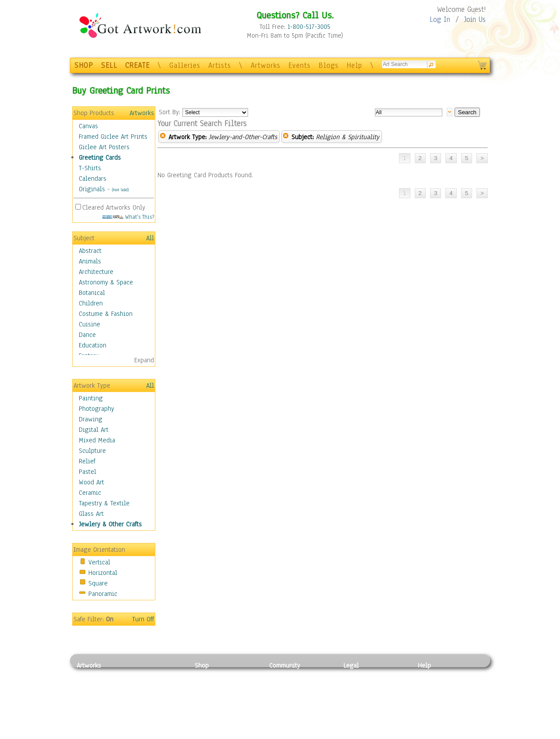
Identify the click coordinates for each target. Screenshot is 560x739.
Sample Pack (436, 685)
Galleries (185, 65)
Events (299, 65)
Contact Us (433, 675)
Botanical (92, 293)
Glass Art (91, 514)
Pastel (87, 472)
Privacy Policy (363, 675)
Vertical (99, 562)
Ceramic (90, 493)
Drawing (91, 419)
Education (93, 345)
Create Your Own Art (223, 734)
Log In (440, 19)
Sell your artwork (294, 714)
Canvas (88, 126)
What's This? (128, 217)
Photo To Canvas (218, 675)
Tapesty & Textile (158, 714)
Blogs (329, 65)
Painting (91, 398)
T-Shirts (90, 168)
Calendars (93, 179)
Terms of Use (362, 685)
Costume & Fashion (106, 314)
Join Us (475, 19)
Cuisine (89, 324)
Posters (205, 695)
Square (98, 583)
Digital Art (94, 430)
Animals (90, 261)
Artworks (266, 65)
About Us (430, 695)
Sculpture (92, 451)
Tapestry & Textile (104, 503)
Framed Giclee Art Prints (113, 137)
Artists (220, 65)
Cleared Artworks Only (114, 207)
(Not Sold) (120, 190)
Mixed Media (97, 440)
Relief (87, 461)
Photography (96, 409)
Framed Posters (216, 685)
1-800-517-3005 (309, 27)
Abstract (90, 251)
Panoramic (103, 594)
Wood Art (91, 482)
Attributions (358, 695)
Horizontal (103, 573)
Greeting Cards (100, 158)
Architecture (96, 272)
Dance (87, 335)
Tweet (426, 734)
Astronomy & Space (106, 282)
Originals (92, 189)
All (150, 238)
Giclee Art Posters (104, 147)
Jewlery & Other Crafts (110, 524)
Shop (202, 665)
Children (91, 303)
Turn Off (143, 619)
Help (354, 65)
